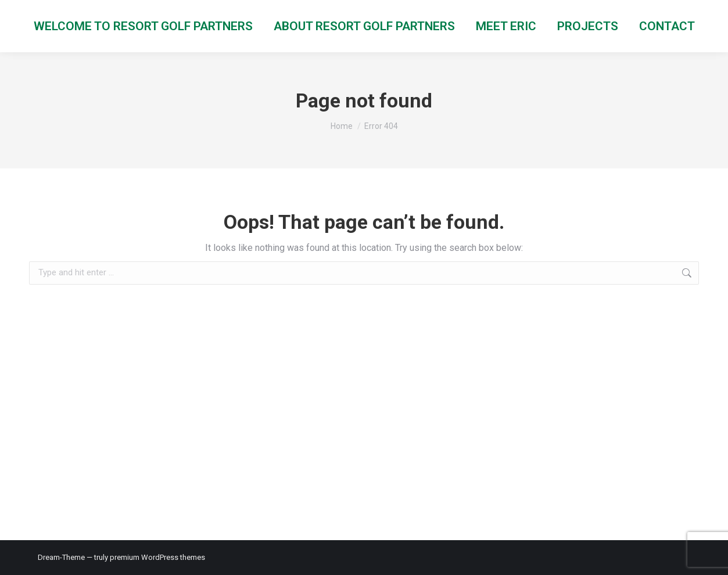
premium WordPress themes (157, 557)
